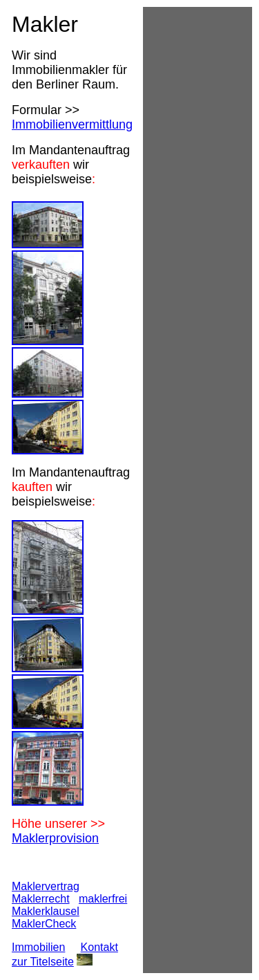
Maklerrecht (41, 899)
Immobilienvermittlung (72, 124)
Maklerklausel (46, 911)
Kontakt (99, 947)
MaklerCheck (44, 924)
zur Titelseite (43, 962)
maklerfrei (103, 899)
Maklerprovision (55, 838)
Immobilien (38, 947)
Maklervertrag (46, 886)
